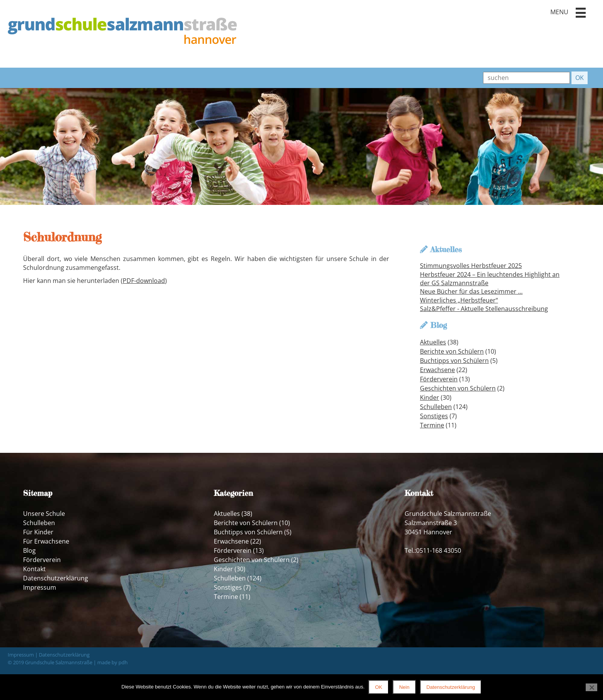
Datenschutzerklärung (56, 578)
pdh (123, 662)
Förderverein (439, 379)
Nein (404, 687)
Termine (432, 425)
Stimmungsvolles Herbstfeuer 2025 (471, 266)
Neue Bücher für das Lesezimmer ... (471, 291)
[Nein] (591, 687)
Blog (29, 550)
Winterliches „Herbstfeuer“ (459, 300)
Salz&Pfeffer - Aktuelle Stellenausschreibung (484, 309)
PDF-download (144, 281)
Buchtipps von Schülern (454, 361)
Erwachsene (437, 370)
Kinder (430, 397)
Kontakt (34, 569)
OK (379, 687)
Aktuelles (433, 342)
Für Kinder (38, 532)
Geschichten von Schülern (458, 388)
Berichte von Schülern (452, 351)
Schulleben (436, 407)
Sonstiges (434, 416)
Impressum (40, 587)
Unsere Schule (44, 514)
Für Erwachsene (46, 541)
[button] (581, 13)
